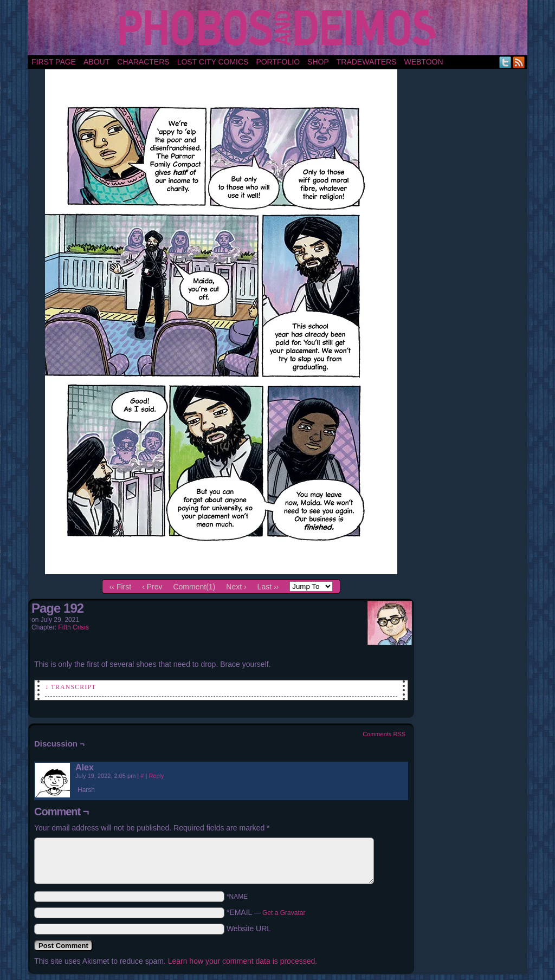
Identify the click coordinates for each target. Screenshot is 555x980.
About (96, 62)
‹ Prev (152, 587)
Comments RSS (384, 734)
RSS (519, 62)
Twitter (505, 62)
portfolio (278, 62)
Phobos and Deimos (279, 28)
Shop (318, 62)
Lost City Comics (213, 62)
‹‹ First (120, 587)
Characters (143, 62)
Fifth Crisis (73, 627)
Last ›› (268, 587)
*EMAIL (266, 912)
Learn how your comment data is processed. (243, 961)
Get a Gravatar (284, 913)
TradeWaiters (367, 62)
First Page (54, 62)
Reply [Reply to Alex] (156, 776)
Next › (236, 587)
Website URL (249, 929)
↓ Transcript (70, 687)
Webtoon (423, 62)
